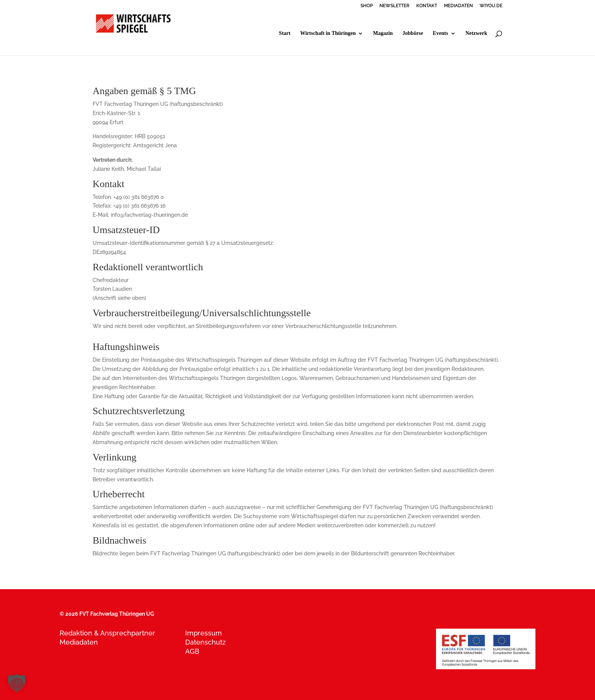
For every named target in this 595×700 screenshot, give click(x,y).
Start (285, 33)
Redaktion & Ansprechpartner (107, 633)
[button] (17, 683)
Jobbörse (413, 33)
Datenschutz (205, 642)
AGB (192, 651)
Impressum (204, 633)
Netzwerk (476, 33)
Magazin (383, 33)
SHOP (367, 6)
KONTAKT (427, 6)
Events (441, 33)
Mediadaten (79, 642)
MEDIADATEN (458, 6)
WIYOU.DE (491, 6)
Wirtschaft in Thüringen (328, 33)
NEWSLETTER (394, 6)
